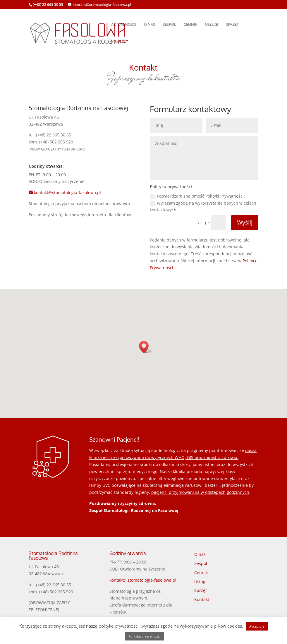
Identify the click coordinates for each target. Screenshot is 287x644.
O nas (149, 25)
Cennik (191, 25)
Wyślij (245, 222)
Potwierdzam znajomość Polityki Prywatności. (197, 196)
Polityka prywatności (144, 636)
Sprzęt (232, 25)
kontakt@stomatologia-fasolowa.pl (143, 580)
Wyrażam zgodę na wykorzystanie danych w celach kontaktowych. (203, 207)
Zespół (169, 25)
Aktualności (124, 25)
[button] (146, 347)
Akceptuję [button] (257, 626)
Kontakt (120, 42)
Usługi (212, 25)
